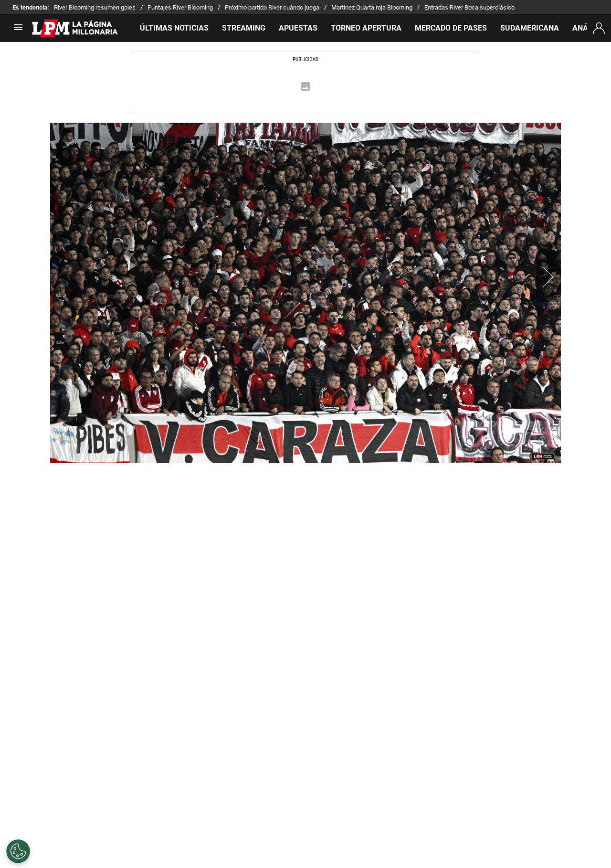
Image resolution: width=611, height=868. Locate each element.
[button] (548, 277)
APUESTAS (298, 28)
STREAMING (244, 28)
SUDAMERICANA (530, 28)
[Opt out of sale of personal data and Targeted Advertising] (18, 851)
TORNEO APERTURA (366, 28)
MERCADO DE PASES (451, 28)
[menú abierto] (18, 30)
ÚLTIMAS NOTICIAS (174, 28)
